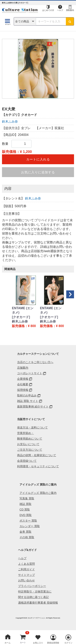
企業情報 (23, 379)
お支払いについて (28, 444)
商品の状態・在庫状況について (37, 455)
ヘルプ (60, 10)
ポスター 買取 (28, 521)
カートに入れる (38, 159)
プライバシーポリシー (32, 586)
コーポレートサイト (30, 373)
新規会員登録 (53, 643)
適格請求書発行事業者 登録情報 (38, 603)
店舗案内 (23, 368)
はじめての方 (48, 10)
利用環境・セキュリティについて (38, 466)
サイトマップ (26, 575)
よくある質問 (26, 564)
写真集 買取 (27, 498)
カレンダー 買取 (30, 526)
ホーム (8, 643)
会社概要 (23, 384)
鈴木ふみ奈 (10, 122)
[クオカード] (21, 317)
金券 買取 (25, 532)
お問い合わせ (26, 580)
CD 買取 (25, 509)
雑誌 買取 (25, 504)
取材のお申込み (27, 395)
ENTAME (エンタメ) (23, 310)
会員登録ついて (27, 461)
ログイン (68, 643)
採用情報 (23, 390)
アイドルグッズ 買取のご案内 (38, 493)
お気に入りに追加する (38, 172)
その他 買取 (27, 537)
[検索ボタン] (70, 21)
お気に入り (38, 643)
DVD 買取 (26, 515)
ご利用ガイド (26, 569)
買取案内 (70, 10)
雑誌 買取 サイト (28, 401)
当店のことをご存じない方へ (35, 362)
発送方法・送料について (32, 427)
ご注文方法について (30, 450)
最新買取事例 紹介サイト (33, 406)
